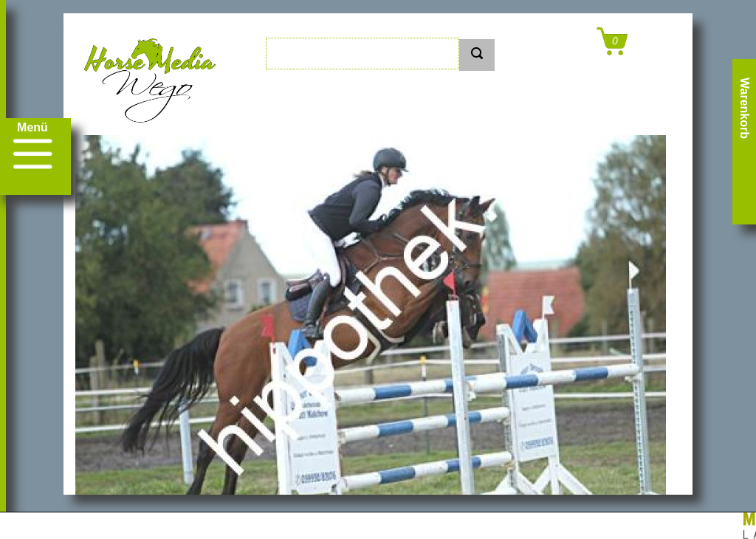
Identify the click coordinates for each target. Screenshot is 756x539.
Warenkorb (745, 108)
